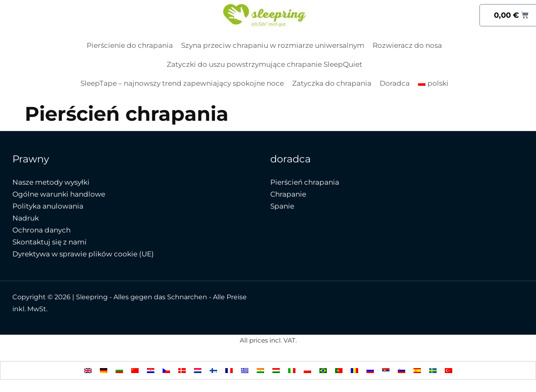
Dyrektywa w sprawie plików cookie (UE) (83, 254)
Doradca (395, 83)
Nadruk (26, 218)
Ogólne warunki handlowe (59, 194)
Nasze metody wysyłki (51, 182)
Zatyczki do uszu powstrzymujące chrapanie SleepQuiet (264, 64)
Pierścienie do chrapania (130, 45)
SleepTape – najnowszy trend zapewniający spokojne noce (182, 83)
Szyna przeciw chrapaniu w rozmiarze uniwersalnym (273, 45)
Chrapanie (288, 194)
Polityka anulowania (48, 206)
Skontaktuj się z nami (50, 242)
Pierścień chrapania (305, 182)
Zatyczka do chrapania (332, 83)
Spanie (282, 206)
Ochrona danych (41, 230)
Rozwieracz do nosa (407, 45)
